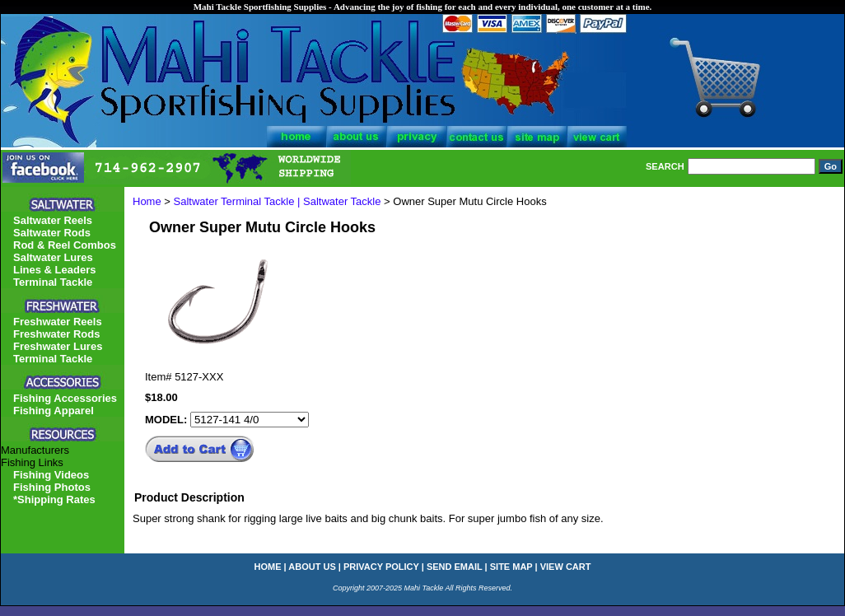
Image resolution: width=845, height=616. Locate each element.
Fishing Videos (51, 475)
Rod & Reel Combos (65, 245)
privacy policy (381, 567)
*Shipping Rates (54, 499)
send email (455, 567)
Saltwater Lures (53, 257)
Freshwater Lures (58, 346)
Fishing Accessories (65, 398)
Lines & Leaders (54, 270)
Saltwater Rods (52, 233)
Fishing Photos (52, 487)
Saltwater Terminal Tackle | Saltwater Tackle (278, 201)
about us (312, 567)
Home (147, 201)
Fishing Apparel (54, 411)
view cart (566, 567)
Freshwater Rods (56, 334)
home (268, 567)
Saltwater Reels (53, 220)
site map (511, 567)
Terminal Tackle (53, 282)
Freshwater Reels (58, 322)
